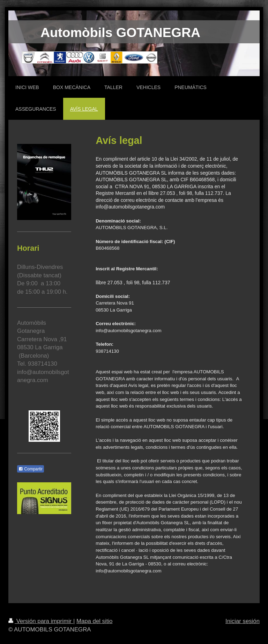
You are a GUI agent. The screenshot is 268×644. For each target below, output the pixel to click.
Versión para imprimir (41, 621)
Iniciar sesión (243, 621)
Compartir (31, 469)
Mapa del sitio (95, 621)
